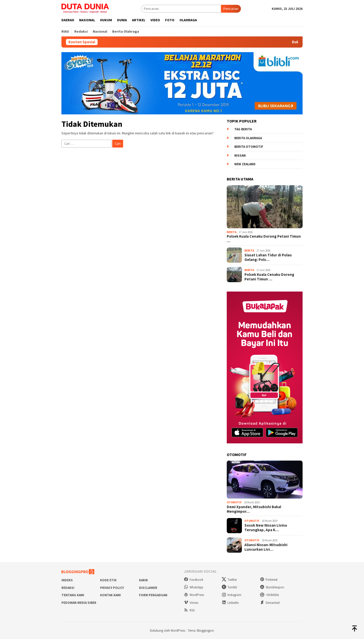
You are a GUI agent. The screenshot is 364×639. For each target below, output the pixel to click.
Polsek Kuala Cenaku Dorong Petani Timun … (264, 239)
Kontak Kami (110, 595)
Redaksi (68, 588)
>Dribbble (269, 595)
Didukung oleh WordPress (167, 631)
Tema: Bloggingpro (201, 631)
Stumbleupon (272, 587)
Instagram (232, 595)
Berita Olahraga (248, 138)
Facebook (194, 580)
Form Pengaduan (153, 595)
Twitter (229, 580)
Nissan (240, 156)
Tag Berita (243, 129)
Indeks (67, 580)
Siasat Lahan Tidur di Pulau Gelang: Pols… (268, 257)
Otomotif (234, 502)
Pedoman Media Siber (79, 603)
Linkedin (230, 603)
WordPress (194, 595)
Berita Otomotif (249, 147)
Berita (232, 232)
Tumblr (229, 587)
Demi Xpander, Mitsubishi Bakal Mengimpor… (254, 509)
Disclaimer (148, 588)
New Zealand (245, 164)
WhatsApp (194, 587)
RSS (189, 610)
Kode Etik (108, 580)
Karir (143, 580)
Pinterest (269, 580)
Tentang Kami (73, 595)
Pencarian (231, 9)
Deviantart (270, 603)
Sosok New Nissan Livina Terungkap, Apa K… (266, 528)
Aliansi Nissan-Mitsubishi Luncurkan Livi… (266, 547)
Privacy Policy (112, 588)
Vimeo (191, 603)
